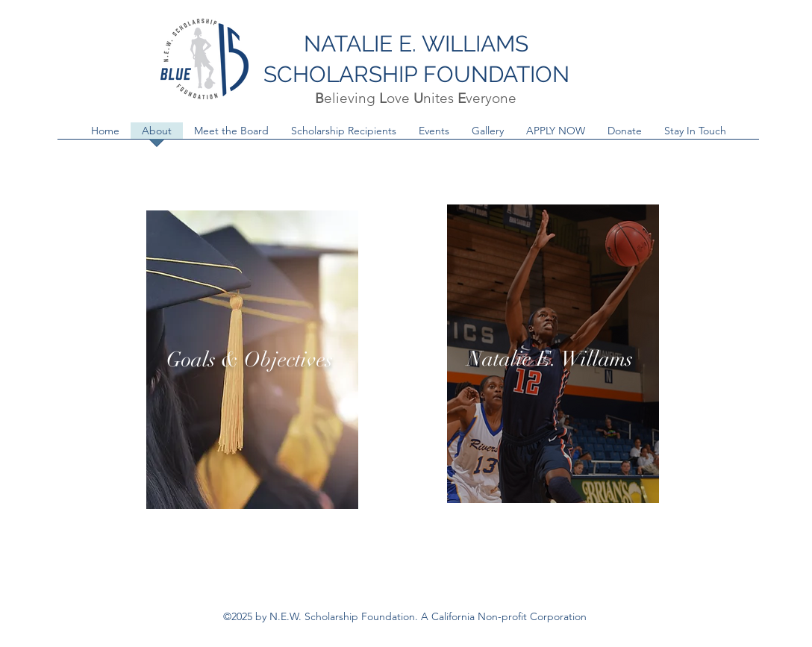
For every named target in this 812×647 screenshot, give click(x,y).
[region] (252, 360)
